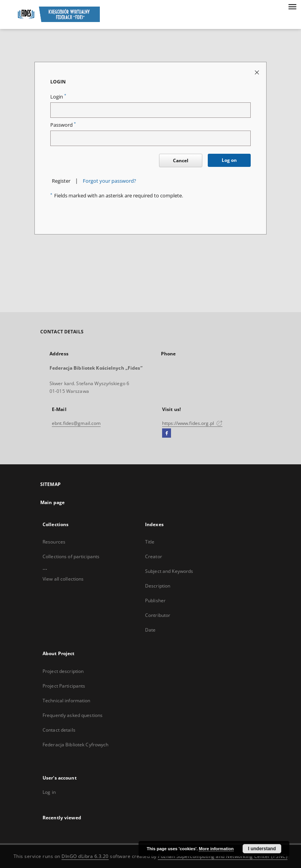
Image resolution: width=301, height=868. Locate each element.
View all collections (63, 579)
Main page (52, 502)
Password (63, 125)
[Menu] (292, 6)
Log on (229, 160)
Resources (54, 542)
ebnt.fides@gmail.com (76, 423)
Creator (154, 556)
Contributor (158, 615)
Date (150, 630)
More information (216, 849)
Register (61, 181)
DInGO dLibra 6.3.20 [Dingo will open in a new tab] (85, 856)
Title (150, 542)
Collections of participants (71, 556)
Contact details (59, 730)
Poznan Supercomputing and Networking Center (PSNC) (223, 856)
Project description (63, 671)
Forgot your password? (109, 181)
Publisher (155, 600)
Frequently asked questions (73, 715)
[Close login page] (257, 72)
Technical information (67, 701)
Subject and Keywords (169, 571)
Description (158, 586)
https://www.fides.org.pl (192, 423)
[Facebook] (167, 433)
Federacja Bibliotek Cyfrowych (75, 745)
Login (58, 97)
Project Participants (64, 686)
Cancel (181, 161)
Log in (49, 792)
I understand (262, 849)
